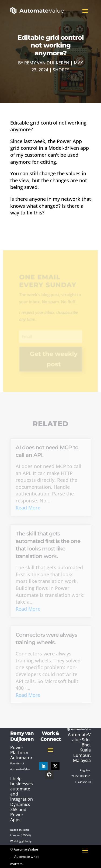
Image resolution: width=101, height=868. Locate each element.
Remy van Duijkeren (47, 63)
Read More (28, 508)
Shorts (61, 70)
